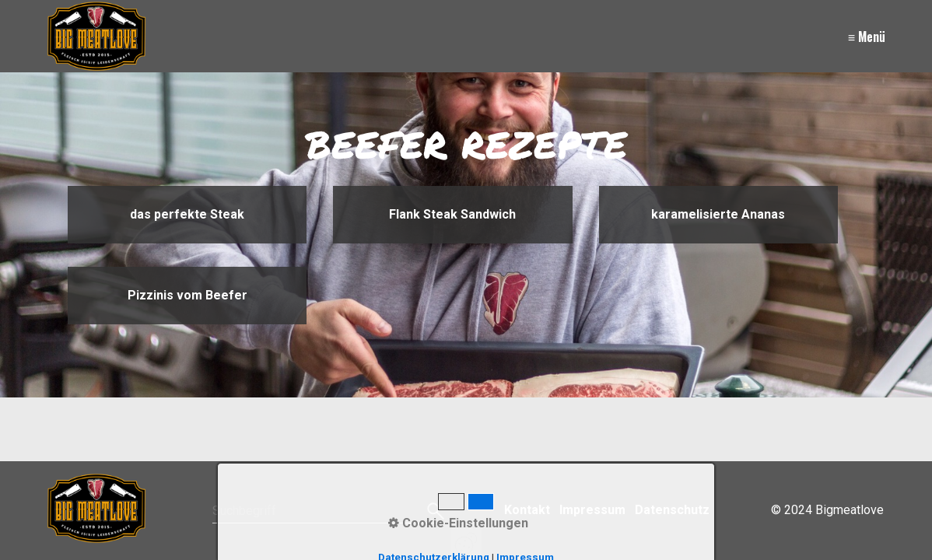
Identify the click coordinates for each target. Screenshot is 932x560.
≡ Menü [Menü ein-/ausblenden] (867, 37)
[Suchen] (434, 511)
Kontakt (527, 510)
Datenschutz (672, 510)
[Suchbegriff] (328, 511)
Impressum (592, 510)
